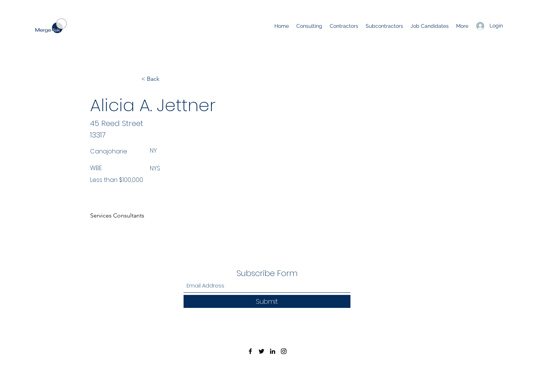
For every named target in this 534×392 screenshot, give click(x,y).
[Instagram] (284, 351)
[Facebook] (250, 351)
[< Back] (166, 79)
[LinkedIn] (273, 351)
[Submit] (267, 301)
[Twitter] (261, 351)
